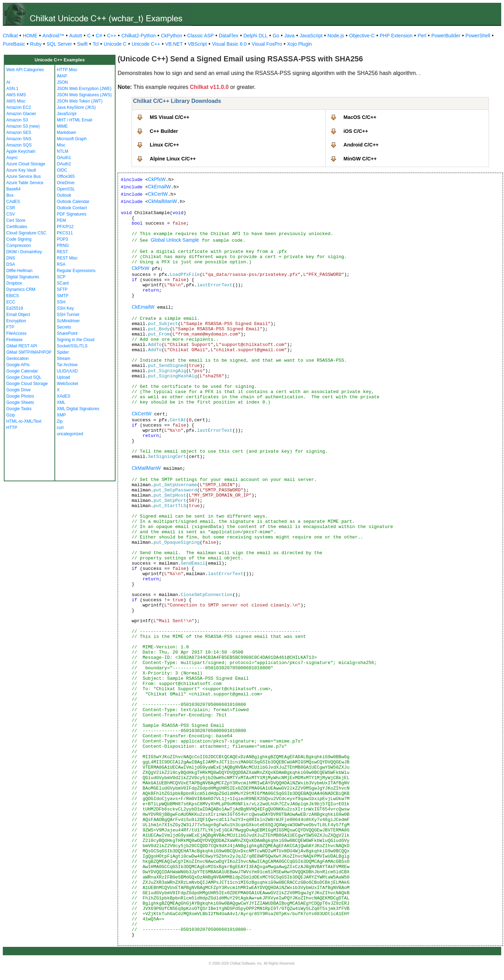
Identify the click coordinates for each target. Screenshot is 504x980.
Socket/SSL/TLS (72, 346)
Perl (422, 36)
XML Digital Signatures (78, 409)
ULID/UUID (67, 371)
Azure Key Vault (21, 170)
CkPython (172, 36)
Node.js (336, 36)
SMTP (63, 296)
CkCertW (158, 194)
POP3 (62, 239)
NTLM (63, 151)
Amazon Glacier (21, 114)
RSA (61, 264)
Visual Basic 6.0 (229, 44)
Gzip (11, 415)
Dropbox (14, 283)
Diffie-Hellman (19, 271)
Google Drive (18, 390)
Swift (82, 44)
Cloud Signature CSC (26, 233)
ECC (11, 302)
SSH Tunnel (68, 315)
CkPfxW (157, 179)
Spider (63, 352)
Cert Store (16, 220)
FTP (10, 327)
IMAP (62, 76)
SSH (61, 302)
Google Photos (20, 396)
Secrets (64, 327)
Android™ (53, 36)
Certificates (17, 227)
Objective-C (362, 36)
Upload (64, 377)
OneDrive (66, 183)
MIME (62, 126)
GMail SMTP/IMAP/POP (29, 352)
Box (10, 195)
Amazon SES (19, 133)
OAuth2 (64, 164)
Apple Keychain (21, 151)
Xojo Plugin (300, 44)
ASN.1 (12, 89)
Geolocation (17, 359)
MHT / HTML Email (75, 120)
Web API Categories (25, 70)
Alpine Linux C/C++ (173, 159)
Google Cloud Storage (27, 384)
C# (99, 36)
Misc (61, 145)
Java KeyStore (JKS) (76, 107)
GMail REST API (22, 346)
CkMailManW (162, 201)
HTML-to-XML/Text (24, 421)
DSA (11, 264)
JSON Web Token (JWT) (80, 101)
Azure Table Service (25, 183)
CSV (11, 214)
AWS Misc (16, 101)
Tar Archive (67, 365)
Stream (64, 359)
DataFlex (229, 36)
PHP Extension (396, 36)
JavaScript (311, 36)
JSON (62, 82)
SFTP (62, 289)
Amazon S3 (17, 120)
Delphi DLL (255, 36)
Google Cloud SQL (24, 377)
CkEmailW (159, 187)
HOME (30, 36)
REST (62, 252)
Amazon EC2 (19, 107)
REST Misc (67, 258)
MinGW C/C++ (360, 159)
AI (8, 82)
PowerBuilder (446, 36)
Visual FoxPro (267, 44)
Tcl (95, 44)
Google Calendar (22, 371)
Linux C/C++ (164, 145)
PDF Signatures (72, 214)
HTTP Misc (67, 70)
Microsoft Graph (72, 139)
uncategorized (70, 434)
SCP (61, 277)
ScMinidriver (68, 321)
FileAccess (16, 333)
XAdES (64, 396)
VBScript (197, 44)
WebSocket (68, 384)
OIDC (62, 170)
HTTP (12, 428)
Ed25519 (15, 308)
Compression (19, 246)
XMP (61, 415)
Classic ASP (200, 36)
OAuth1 (64, 158)
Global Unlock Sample (175, 240)
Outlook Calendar (73, 202)
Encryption (16, 321)
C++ (112, 36)
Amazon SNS (19, 139)
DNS (11, 258)
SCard (63, 283)
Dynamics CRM (21, 289)
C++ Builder (164, 131)
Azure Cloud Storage (26, 164)
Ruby (36, 44)
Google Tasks (19, 409)
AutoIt (76, 36)
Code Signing (19, 239)
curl (60, 428)
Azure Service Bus (24, 176)
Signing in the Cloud (76, 340)
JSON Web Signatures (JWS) (84, 95)
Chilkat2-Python (139, 36)
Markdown (66, 133)
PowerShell (478, 36)
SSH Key (65, 308)
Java (289, 36)
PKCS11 (65, 233)
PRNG (63, 246)
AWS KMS (16, 95)
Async (12, 158)
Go (276, 36)
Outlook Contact (72, 208)
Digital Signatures (23, 277)
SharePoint (67, 333)
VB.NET (174, 44)
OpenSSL (66, 189)
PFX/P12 (65, 227)
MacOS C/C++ (360, 117)
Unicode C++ (146, 44)
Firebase (14, 340)
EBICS (13, 296)
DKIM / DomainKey (24, 252)
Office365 (66, 176)
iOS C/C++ (356, 131)
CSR (11, 208)
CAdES (13, 202)
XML (61, 402)
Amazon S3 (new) (23, 126)
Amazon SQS (19, 145)
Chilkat (10, 36)
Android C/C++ (361, 145)
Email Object (18, 315)
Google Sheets (20, 402)
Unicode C (115, 44)
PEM (61, 220)
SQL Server (60, 44)
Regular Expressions (76, 271)
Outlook (64, 195)
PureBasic (14, 44)
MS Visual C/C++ (169, 117)
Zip (60, 421)
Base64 (13, 189)
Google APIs (18, 365)
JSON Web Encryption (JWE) (84, 89)
